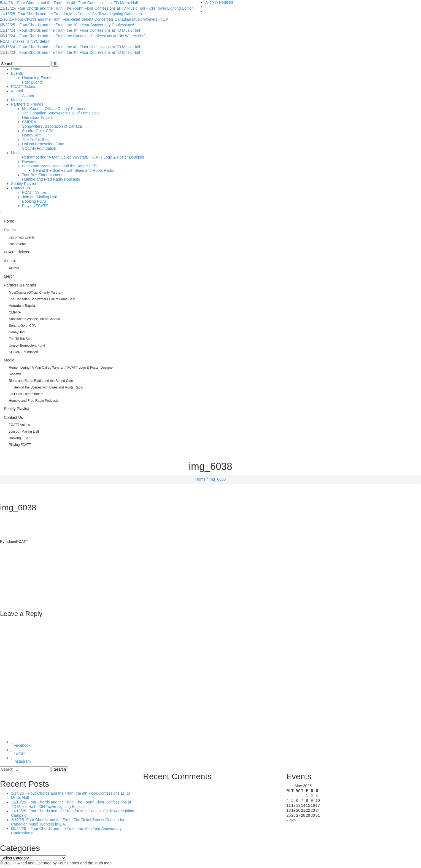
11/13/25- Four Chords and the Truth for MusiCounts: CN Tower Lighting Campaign (71, 14)
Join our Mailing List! (40, 197)
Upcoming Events (37, 78)
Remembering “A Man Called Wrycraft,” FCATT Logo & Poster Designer (83, 157)
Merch (16, 100)
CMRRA (29, 122)
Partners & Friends (27, 104)
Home (16, 69)
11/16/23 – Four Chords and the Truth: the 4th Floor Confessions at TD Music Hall (70, 52)
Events (17, 73)
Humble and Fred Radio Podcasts (51, 179)
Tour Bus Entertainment (42, 175)
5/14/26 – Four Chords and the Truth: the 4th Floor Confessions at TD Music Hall (69, 3)
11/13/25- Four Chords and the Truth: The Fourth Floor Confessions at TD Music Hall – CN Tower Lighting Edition (97, 8)
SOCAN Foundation (39, 148)
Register (226, 2)
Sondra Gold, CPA (38, 131)
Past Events (32, 82)
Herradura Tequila (37, 117)
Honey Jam (32, 135)
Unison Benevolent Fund (43, 144)
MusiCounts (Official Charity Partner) (53, 109)
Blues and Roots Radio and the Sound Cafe (60, 166)
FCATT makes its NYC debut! (25, 41)
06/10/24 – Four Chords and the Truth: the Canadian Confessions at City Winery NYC (73, 36)
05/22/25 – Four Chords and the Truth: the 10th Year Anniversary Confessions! (67, 25)
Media (16, 153)
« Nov (291, 820)
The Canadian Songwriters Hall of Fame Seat (61, 113)
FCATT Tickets (24, 87)
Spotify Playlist (24, 184)
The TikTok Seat (36, 140)
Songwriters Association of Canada (52, 126)
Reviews (29, 162)
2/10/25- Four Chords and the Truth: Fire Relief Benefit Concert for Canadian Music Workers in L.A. (85, 19)
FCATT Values (34, 192)
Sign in (212, 2)
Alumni (17, 91)
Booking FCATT (36, 201)
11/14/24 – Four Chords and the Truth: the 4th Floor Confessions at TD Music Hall (70, 30)
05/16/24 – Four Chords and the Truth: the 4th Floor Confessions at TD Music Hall (70, 47)
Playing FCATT (35, 206)
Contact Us (21, 188)
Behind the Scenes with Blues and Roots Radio (73, 170)
